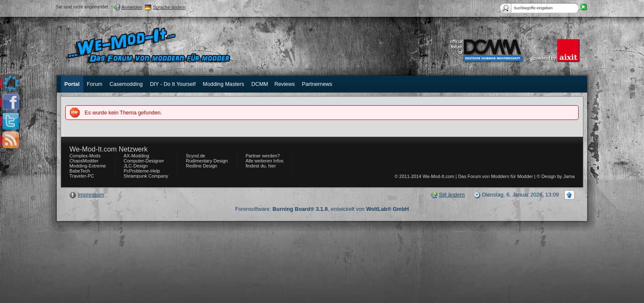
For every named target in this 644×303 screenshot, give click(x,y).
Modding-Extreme (88, 166)
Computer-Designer (144, 161)
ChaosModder (84, 161)
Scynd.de (195, 156)
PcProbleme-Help (142, 171)
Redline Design (202, 166)
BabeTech (80, 171)
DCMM (260, 84)
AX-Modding (137, 156)
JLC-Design (136, 166)
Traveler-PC (82, 176)
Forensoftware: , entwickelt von (322, 209)
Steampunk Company (146, 176)
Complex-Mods (85, 156)
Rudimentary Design (207, 161)
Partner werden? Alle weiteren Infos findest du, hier (265, 161)
